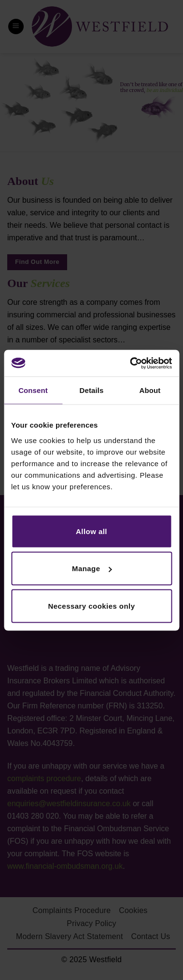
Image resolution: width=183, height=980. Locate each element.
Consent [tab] (33, 390)
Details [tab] (92, 390)
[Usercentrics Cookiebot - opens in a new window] (131, 363)
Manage (92, 568)
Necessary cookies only (92, 606)
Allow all (91, 531)
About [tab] (150, 390)
